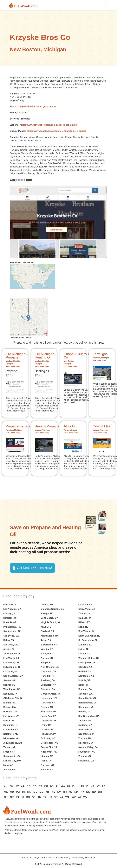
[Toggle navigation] (108, 5)
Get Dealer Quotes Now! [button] (34, 568)
